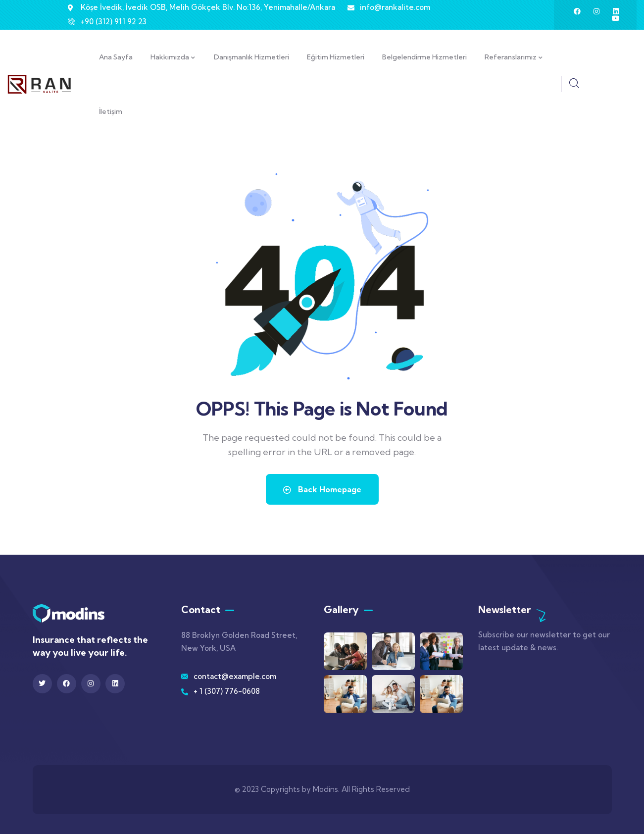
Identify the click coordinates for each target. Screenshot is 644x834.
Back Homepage (322, 489)
